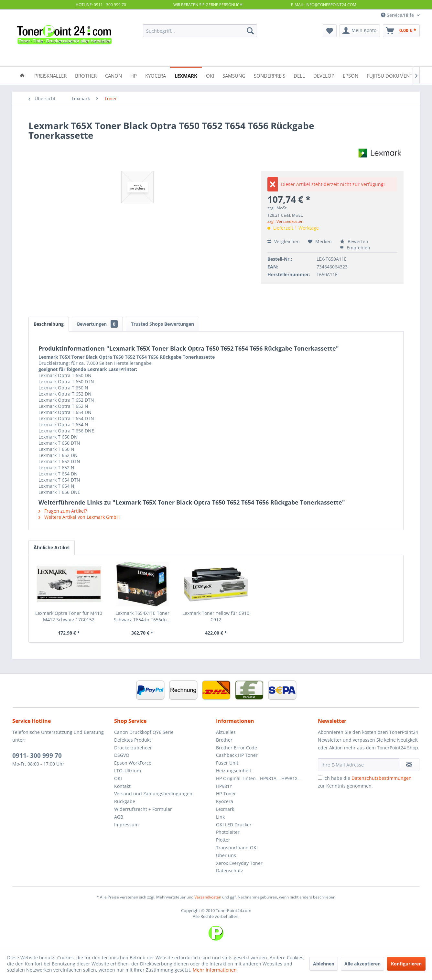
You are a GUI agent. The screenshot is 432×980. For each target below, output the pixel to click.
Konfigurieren (406, 964)
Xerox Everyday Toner (239, 863)
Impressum (126, 825)
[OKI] (210, 75)
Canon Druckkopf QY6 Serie (144, 732)
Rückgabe (125, 801)
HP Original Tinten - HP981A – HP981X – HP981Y (259, 782)
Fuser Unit (227, 763)
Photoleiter (228, 832)
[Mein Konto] (360, 31)
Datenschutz (230, 871)
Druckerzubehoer (133, 748)
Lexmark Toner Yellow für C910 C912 (216, 616)
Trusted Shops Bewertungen (162, 324)
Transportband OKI (237, 848)
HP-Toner (226, 794)
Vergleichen (284, 241)
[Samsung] (234, 75)
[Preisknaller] (50, 75)
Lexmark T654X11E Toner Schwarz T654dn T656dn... (142, 616)
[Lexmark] (186, 75)
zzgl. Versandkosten (285, 221)
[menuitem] (200, 31)
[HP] (134, 75)
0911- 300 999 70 (37, 756)
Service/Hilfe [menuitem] (398, 15)
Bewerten (354, 241)
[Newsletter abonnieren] (409, 765)
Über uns (226, 855)
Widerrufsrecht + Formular (143, 809)
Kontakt (122, 786)
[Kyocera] (156, 75)
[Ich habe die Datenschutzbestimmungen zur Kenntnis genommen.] (320, 778)
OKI (118, 778)
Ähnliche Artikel (52, 547)
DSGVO (122, 755)
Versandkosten (208, 897)
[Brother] (86, 75)
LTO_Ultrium (128, 771)
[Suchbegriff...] (200, 31)
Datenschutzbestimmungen (382, 778)
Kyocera (225, 801)
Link (220, 817)
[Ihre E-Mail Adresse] (359, 765)
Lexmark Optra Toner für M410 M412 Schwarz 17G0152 (69, 616)
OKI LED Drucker (234, 825)
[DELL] (299, 75)
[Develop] (324, 75)
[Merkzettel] (330, 31)
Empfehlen (355, 248)
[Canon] (113, 75)
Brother (224, 740)
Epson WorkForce (133, 763)
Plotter (223, 840)
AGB (119, 817)
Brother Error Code (237, 748)
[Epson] (351, 75)
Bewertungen (97, 324)
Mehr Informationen (215, 970)
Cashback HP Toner (237, 755)
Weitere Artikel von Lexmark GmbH (79, 517)
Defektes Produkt (133, 740)
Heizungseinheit (234, 771)
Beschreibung (49, 324)
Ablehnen (324, 964)
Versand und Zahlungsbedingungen (153, 794)
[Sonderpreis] (270, 75)
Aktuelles (226, 732)
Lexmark (225, 809)
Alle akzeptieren (362, 964)
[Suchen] (250, 31)
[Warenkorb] (401, 31)
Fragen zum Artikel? (63, 511)
